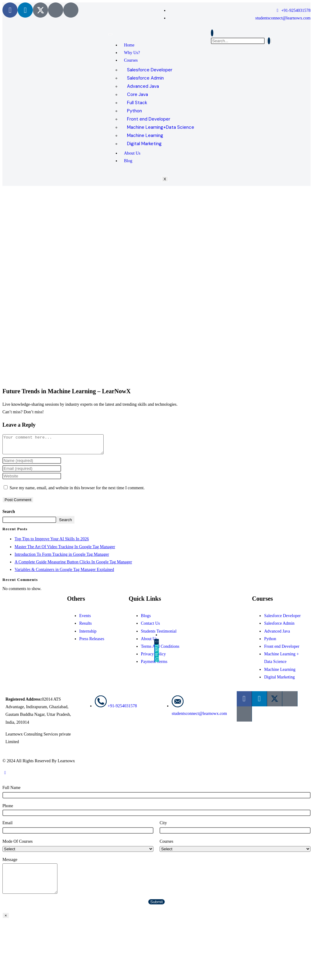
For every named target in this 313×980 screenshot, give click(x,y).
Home (129, 45)
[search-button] (269, 41)
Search (9, 515)
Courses (131, 60)
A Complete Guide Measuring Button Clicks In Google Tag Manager (73, 566)
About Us (132, 153)
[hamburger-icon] (110, 34)
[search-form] (238, 41)
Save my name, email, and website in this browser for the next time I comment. (77, 492)
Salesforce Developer (150, 70)
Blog (128, 161)
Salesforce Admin (145, 78)
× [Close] (6, 919)
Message (10, 863)
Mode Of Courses (18, 845)
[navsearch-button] (212, 33)
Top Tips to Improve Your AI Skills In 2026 (52, 543)
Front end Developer (149, 119)
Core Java (138, 94)
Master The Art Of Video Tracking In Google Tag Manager (65, 550)
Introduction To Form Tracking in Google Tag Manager (62, 558)
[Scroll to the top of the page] (5, 776)
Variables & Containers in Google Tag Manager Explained (64, 573)
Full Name (12, 791)
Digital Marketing (144, 144)
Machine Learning (145, 135)
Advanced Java (143, 86)
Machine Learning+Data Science (161, 127)
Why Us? (132, 53)
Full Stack (137, 103)
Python (134, 111)
